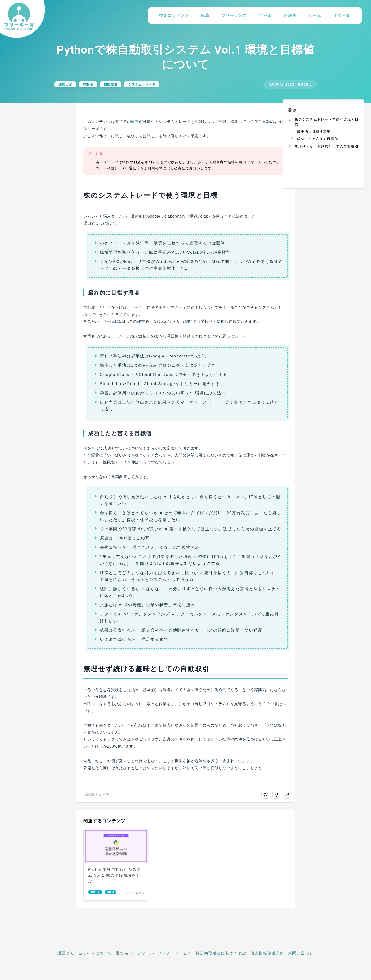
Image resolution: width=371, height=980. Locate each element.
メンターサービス (175, 953)
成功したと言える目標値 (318, 139)
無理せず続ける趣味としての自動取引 (327, 146)
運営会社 (66, 953)
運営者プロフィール (135, 953)
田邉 (135, 122)
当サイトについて (95, 953)
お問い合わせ (301, 953)
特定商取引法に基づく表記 (221, 953)
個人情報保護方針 (267, 953)
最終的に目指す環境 (314, 131)
